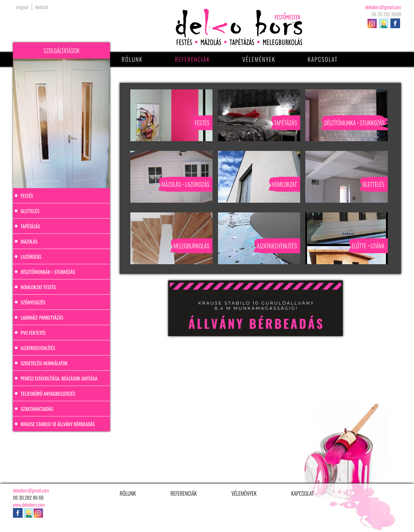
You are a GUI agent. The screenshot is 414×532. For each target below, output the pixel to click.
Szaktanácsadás (37, 409)
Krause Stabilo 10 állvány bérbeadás (58, 424)
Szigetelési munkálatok (44, 363)
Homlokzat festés (38, 287)
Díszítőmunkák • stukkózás (48, 272)
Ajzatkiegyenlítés (38, 348)
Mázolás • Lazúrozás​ (185, 184)
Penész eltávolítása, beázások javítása (59, 378)
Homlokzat (284, 184)
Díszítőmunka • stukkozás (354, 123)
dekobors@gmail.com (383, 7)
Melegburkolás (191, 246)
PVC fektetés (33, 333)
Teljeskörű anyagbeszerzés (48, 393)
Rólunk (132, 59)
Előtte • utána (368, 246)
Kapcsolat (323, 59)
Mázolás (29, 241)
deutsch (42, 7)
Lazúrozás (31, 256)
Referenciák (192, 59)
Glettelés (30, 211)
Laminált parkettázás (42, 317)
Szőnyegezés (33, 302)
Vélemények (259, 59)
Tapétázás (30, 226)
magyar (22, 7)
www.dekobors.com (29, 504)
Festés (27, 196)
